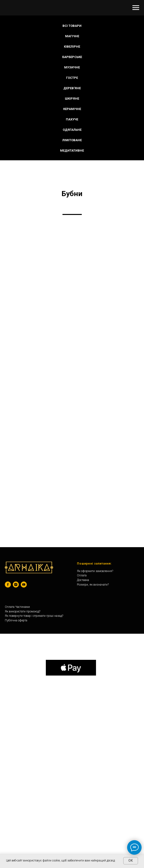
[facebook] (8, 585)
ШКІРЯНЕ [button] (72, 99)
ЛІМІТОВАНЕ (72, 140)
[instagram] (16, 585)
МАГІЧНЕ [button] (72, 36)
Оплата (82, 575)
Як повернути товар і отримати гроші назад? (34, 616)
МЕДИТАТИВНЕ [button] (72, 151)
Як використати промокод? (23, 611)
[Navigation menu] (136, 8)
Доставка (83, 580)
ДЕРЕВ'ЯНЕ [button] (72, 88)
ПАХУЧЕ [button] (72, 119)
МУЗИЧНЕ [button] (72, 67)
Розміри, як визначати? (93, 585)
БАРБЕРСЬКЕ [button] (72, 57)
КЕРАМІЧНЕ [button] (72, 109)
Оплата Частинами (17, 607)
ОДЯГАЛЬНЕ (72, 130)
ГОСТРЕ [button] (72, 78)
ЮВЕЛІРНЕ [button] (72, 47)
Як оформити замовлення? (95, 571)
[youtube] (24, 585)
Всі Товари (72, 26)
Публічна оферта (16, 620)
